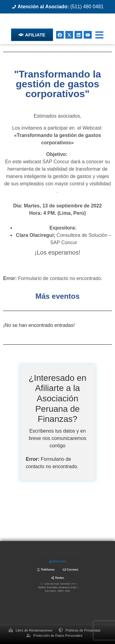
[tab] (57, 566)
